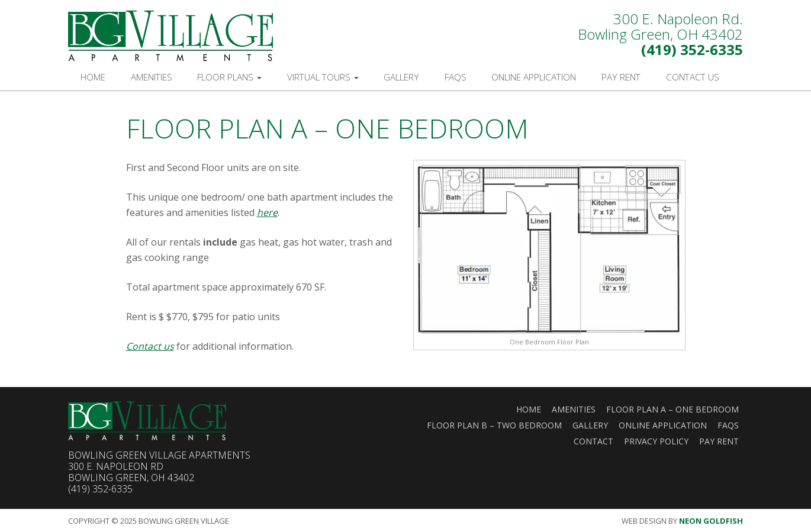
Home (93, 77)
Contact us (150, 346)
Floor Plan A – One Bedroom (672, 409)
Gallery (401, 77)
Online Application (534, 77)
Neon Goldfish (711, 521)
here (267, 212)
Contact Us (693, 77)
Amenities (152, 77)
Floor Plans (229, 77)
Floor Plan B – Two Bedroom (494, 425)
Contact (593, 441)
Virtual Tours (323, 77)
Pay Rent (621, 77)
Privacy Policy (656, 441)
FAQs (456, 77)
